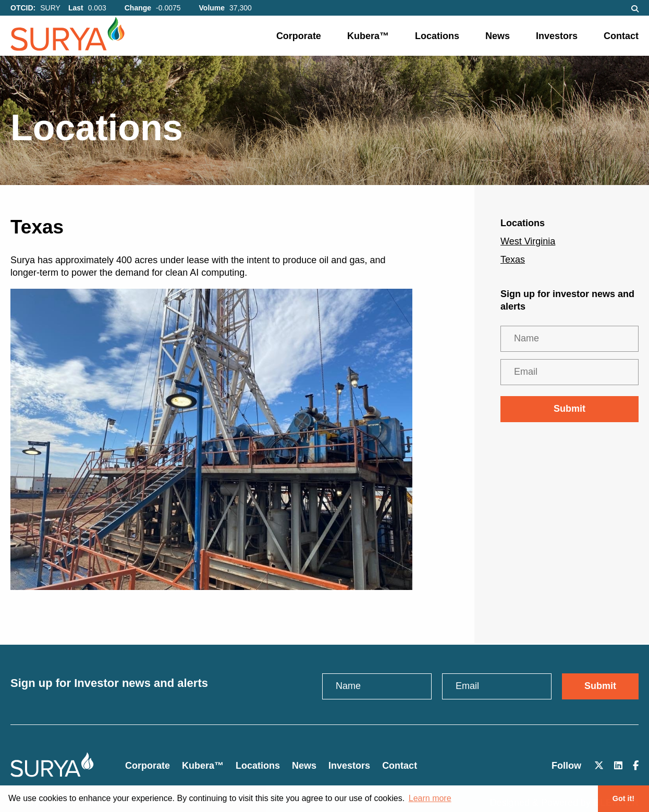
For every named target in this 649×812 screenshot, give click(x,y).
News (498, 36)
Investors (557, 36)
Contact (621, 36)
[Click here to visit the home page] (96, 36)
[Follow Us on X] (599, 766)
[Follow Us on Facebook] (636, 766)
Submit (570, 409)
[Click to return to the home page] (52, 774)
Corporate (299, 36)
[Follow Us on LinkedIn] (618, 766)
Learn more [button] (430, 798)
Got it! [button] (623, 798)
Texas (513, 260)
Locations (437, 36)
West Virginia (528, 241)
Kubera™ (368, 36)
